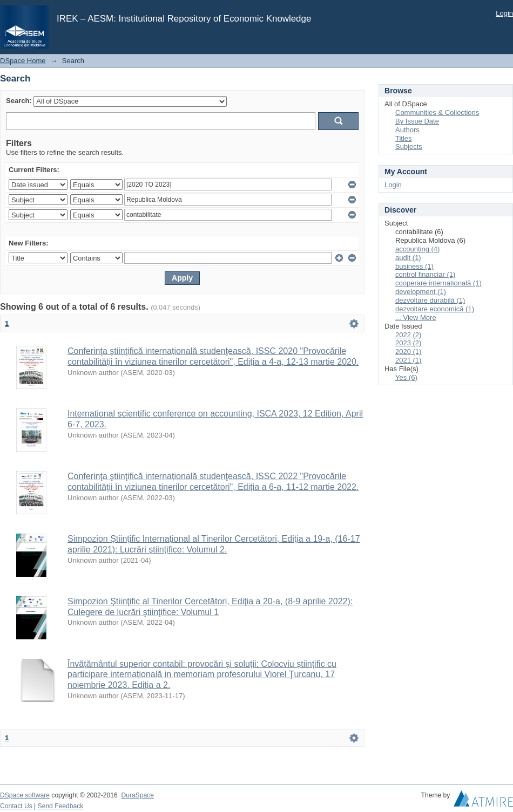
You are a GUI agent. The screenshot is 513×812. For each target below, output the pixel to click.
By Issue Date (417, 121)
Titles (404, 138)
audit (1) (408, 258)
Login (504, 13)
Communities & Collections (437, 112)
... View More (416, 318)
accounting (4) (417, 249)
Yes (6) (406, 377)
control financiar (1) (425, 274)
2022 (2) (408, 335)
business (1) (414, 266)
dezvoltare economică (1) (435, 309)
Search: (19, 101)
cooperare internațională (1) (438, 283)
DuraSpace (137, 795)
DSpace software (25, 795)
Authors (407, 130)
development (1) (421, 292)
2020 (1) (408, 352)
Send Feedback (61, 806)
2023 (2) (408, 343)
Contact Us (16, 806)
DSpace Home (23, 61)
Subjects (409, 146)
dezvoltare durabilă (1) (430, 300)
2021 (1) (408, 360)
